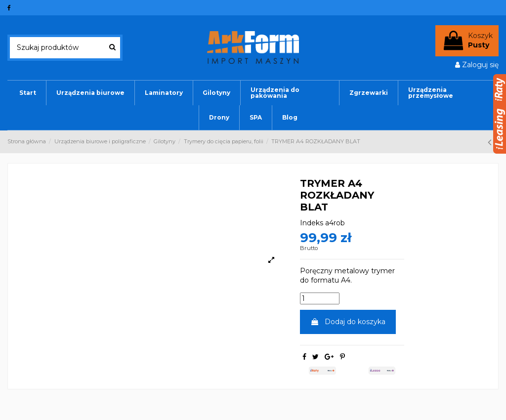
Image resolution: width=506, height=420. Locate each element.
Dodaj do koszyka (348, 322)
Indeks (312, 223)
